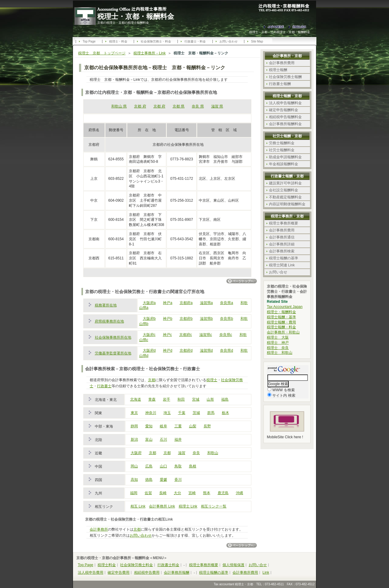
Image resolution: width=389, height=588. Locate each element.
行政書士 (104, 386)
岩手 (167, 399)
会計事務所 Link (162, 506)
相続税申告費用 (147, 573)
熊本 (207, 493)
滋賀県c (206, 335)
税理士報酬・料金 (281, 327)
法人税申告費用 (91, 573)
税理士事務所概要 (284, 223)
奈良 (196, 453)
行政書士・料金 (195, 41)
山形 (210, 399)
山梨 (193, 426)
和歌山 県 (119, 106)
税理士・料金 (118, 41)
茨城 (196, 413)
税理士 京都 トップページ (102, 53)
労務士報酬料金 (282, 143)
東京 (134, 413)
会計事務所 (99, 529)
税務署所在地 (106, 305)
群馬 (211, 413)
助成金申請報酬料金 (285, 157)
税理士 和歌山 (280, 353)
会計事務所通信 (282, 237)
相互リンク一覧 (214, 506)
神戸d (168, 350)
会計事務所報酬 (177, 573)
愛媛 (164, 480)
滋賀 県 (217, 106)
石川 (164, 439)
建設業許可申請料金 (285, 183)
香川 (178, 480)
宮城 (196, 399)
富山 (149, 439)
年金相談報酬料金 (284, 164)
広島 (149, 466)
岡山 (134, 466)
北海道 (136, 399)
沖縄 (239, 493)
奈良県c (226, 335)
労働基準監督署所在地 (113, 353)
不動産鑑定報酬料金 (285, 197)
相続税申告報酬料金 (285, 117)
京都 (152, 380)
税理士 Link (188, 506)
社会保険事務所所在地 (113, 337)
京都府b (186, 319)
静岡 (134, 426)
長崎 (163, 493)
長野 (207, 426)
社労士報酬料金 (282, 150)
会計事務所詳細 (282, 244)
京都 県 (179, 106)
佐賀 (148, 493)
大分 (177, 493)
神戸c (167, 335)
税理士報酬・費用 (281, 322)
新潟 (134, 439)
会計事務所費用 (282, 63)
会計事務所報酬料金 (285, 124)
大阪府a (149, 303)
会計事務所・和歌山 (283, 332)
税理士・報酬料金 (281, 312)
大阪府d (149, 350)
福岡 (134, 493)
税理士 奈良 (278, 348)
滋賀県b (207, 319)
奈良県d (227, 350)
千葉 (182, 413)
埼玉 (167, 413)
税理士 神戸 (278, 343)
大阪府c (149, 335)
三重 (178, 426)
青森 (152, 399)
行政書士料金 (168, 565)
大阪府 (136, 453)
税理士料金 (107, 565)
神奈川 (151, 413)
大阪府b (149, 319)
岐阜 (164, 426)
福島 (225, 399)
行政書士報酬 (280, 84)
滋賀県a (207, 303)
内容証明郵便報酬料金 (287, 204)
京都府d (186, 350)
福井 (178, 439)
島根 (193, 466)
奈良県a (227, 303)
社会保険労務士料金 (136, 565)
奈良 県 (198, 106)
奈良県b (227, 319)
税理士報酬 (278, 70)
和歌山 (213, 453)
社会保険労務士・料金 (156, 41)
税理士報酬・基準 (281, 317)
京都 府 (140, 106)
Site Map (257, 41)
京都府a (186, 303)
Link (266, 573)
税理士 (212, 380)
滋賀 (182, 453)
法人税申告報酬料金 (285, 103)
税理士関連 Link (282, 265)
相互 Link (138, 506)
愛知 (149, 426)
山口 (164, 466)
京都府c (186, 335)
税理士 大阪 (278, 337)
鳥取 (178, 466)
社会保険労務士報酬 (285, 77)
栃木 (225, 413)
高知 (134, 480)
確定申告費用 (119, 573)
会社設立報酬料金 (284, 190)
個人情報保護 (233, 565)
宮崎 (192, 493)
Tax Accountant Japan (285, 307)
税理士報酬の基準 (284, 258)
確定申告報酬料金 (284, 110)
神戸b (168, 319)
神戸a (168, 303)
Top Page (89, 41)
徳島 (149, 480)
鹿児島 (223, 493)
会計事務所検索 (282, 251)
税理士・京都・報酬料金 (136, 16)
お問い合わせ (229, 41)
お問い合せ (278, 272)
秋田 (181, 399)
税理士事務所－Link (150, 53)
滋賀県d (207, 350)
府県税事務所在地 (109, 321)
